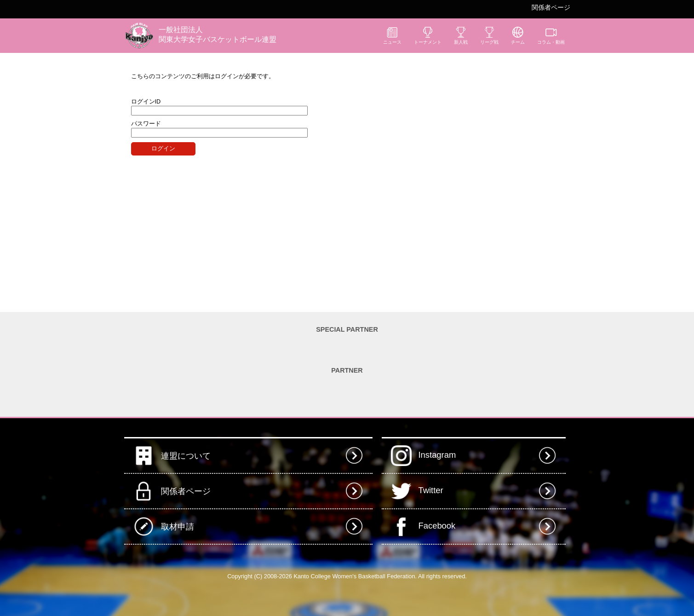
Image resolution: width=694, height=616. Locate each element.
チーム (518, 35)
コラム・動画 (551, 35)
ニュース (392, 35)
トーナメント (428, 35)
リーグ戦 (489, 35)
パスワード (146, 124)
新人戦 (461, 35)
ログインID (146, 101)
